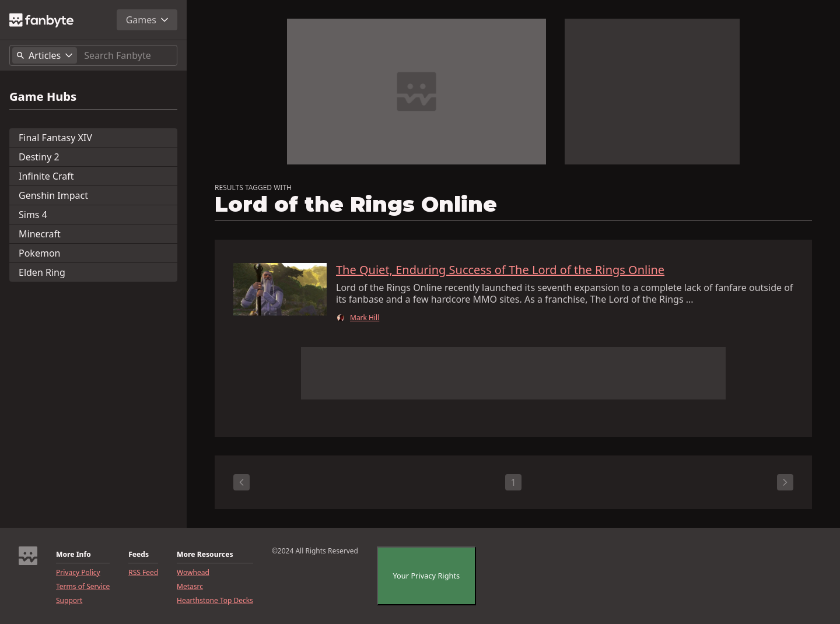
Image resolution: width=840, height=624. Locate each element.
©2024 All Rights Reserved (315, 551)
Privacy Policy (78, 573)
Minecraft (40, 234)
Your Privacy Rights (427, 576)
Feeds (139, 555)
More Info (73, 555)
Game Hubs (43, 97)
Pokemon (39, 253)
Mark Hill (365, 318)
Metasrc (190, 587)
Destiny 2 (39, 157)
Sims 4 (33, 215)
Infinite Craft (46, 176)
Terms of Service (83, 587)
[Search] (128, 55)
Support (69, 601)
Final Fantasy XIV (55, 138)
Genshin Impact (53, 195)
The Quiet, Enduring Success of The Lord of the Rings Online (500, 270)
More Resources (205, 555)
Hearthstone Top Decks (215, 601)
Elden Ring (42, 272)
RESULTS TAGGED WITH (253, 188)
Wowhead (193, 573)
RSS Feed (143, 573)
